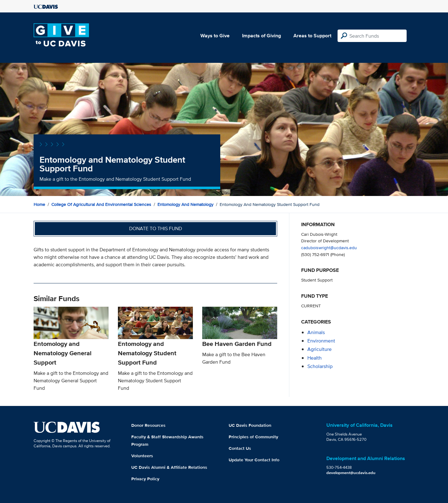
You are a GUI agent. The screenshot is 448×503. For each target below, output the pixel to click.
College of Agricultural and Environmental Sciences (101, 204)
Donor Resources (148, 425)
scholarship (320, 366)
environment (321, 341)
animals (316, 332)
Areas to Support (312, 36)
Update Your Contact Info (254, 460)
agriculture (320, 349)
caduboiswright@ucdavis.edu (329, 247)
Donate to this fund (156, 228)
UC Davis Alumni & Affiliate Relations (169, 467)
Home (39, 204)
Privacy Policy (145, 479)
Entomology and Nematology (185, 204)
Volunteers (142, 456)
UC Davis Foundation (250, 425)
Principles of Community (253, 437)
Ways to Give (215, 36)
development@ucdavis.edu (351, 473)
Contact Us (240, 448)
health (315, 358)
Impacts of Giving (261, 36)
